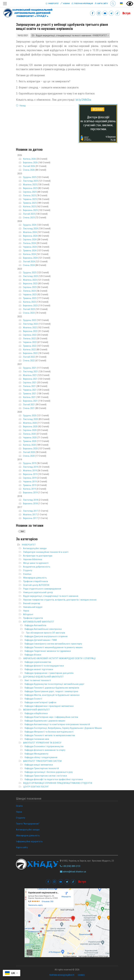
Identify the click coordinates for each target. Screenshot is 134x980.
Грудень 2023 (30, 272)
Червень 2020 (30, 437)
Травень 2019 (30, 485)
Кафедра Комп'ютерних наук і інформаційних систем (51, 717)
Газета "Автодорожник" (28, 824)
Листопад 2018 (30, 500)
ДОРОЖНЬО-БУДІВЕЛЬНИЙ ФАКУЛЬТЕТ (43, 677)
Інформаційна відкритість (29, 841)
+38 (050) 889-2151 (70, 866)
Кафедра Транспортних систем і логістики (46, 776)
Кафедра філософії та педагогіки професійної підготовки (54, 779)
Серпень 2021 (30, 382)
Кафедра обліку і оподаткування (41, 757)
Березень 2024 (30, 258)
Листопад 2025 (30, 181)
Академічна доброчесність (37, 567)
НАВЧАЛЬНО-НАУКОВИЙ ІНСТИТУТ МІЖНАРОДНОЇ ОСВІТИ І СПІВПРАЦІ (59, 658)
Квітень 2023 (29, 302)
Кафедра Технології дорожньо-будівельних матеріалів (52, 688)
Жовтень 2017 (30, 514)
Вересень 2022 (30, 331)
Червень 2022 (30, 342)
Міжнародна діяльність (35, 578)
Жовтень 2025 (30, 184)
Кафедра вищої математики (39, 765)
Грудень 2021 (30, 368)
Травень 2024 (30, 250)
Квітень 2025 (29, 206)
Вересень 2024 (30, 236)
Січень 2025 (29, 217)
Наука (26, 611)
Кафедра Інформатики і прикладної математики (49, 706)
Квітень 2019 (29, 489)
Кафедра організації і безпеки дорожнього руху (49, 772)
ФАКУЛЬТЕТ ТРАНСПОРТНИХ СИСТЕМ (42, 761)
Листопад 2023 (30, 276)
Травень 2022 (30, 346)
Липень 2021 (29, 386)
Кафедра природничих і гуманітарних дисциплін (49, 673)
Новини (65, 3)
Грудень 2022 (30, 320)
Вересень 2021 (30, 379)
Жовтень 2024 (30, 232)
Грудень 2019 (30, 463)
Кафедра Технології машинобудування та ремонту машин (53, 647)
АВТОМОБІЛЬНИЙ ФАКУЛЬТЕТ (39, 622)
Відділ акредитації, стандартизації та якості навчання (51, 596)
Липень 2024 (29, 243)
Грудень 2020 (30, 415)
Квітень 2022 (29, 349)
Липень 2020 (29, 434)
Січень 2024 (29, 265)
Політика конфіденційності (62, 975)
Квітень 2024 (29, 254)
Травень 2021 (30, 393)
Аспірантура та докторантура (38, 556)
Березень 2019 (30, 492)
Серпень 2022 (30, 335)
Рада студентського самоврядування (42, 589)
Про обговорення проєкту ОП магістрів (45, 633)
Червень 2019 (30, 481)
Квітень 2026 (29, 159)
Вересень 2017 (30, 518)
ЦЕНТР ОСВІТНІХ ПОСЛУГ (36, 787)
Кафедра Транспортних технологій (42, 768)
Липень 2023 (29, 291)
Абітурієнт (28, 614)
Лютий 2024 (29, 261)
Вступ (126, 13)
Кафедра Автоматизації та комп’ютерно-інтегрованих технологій (57, 724)
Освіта (19, 806)
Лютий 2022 (29, 357)
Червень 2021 (30, 390)
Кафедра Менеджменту (36, 754)
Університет (52, 3)
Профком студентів (33, 618)
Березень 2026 (30, 162)
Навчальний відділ (33, 607)
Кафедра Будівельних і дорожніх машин (45, 721)
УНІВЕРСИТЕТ (29, 545)
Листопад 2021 (30, 371)
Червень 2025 (30, 199)
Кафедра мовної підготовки (39, 669)
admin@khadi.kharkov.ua (73, 872)
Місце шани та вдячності (36, 563)
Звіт (22, 531)
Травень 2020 (30, 441)
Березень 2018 (30, 503)
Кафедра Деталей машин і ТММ (41, 640)
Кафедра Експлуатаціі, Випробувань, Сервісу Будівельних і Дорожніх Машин (63, 728)
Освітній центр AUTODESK (36, 585)
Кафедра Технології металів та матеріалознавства (50, 735)
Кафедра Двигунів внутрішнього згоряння (46, 636)
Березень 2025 (30, 210)
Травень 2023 (30, 298)
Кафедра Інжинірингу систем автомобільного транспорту (53, 644)
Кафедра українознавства (38, 662)
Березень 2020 (30, 448)
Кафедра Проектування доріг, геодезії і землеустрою (51, 691)
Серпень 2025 (30, 192)
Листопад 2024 (30, 228)
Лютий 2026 (29, 166)
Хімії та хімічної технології (38, 680)
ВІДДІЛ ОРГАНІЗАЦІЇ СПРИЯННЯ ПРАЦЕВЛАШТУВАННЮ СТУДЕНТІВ (58, 783)
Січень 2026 (29, 170)
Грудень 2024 (30, 225)
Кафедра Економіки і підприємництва (44, 746)
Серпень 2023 (30, 287)
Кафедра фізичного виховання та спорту (45, 750)
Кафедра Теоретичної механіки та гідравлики (48, 651)
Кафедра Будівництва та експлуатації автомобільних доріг (54, 684)
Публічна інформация (82, 3)
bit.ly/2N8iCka (83, 100)
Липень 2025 (29, 195)
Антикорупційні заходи (35, 548)
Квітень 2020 (29, 445)
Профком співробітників (35, 581)
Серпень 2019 (30, 478)
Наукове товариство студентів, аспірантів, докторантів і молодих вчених (60, 600)
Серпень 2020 (30, 430)
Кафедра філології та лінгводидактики (44, 666)
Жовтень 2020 (30, 423)
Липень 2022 (29, 338)
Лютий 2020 (29, 452)
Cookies (81, 975)
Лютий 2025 (29, 214)
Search (113, 4)
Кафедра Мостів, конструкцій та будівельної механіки (52, 695)
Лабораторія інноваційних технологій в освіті (46, 552)
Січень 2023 (29, 313)
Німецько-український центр (38, 592)
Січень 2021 (29, 408)
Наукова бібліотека (33, 559)
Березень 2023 (30, 305)
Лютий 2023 (29, 309)
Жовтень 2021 (30, 375)
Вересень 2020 (30, 426)
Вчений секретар (32, 603)
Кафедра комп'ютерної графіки (40, 702)
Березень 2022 (30, 353)
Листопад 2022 (30, 324)
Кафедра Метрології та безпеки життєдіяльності (49, 732)
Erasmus (27, 574)
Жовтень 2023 (30, 280)
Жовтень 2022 (30, 327)
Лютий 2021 (29, 404)
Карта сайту (101, 3)
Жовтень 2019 (30, 470)
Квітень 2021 (29, 397)
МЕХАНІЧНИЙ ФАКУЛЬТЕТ (36, 710)
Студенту (28, 570)
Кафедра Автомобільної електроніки (43, 629)
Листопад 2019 (30, 467)
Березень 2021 (30, 401)
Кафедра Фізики (33, 655)
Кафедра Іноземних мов (37, 739)
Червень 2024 (30, 247)
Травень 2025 (30, 203)
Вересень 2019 (30, 474)
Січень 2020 (29, 456)
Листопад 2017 (30, 511)
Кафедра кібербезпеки (36, 713)
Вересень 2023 (30, 283)
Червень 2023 (30, 294)
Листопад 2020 (30, 419)
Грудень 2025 (30, 177)
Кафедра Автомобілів (35, 625)
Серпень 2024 (30, 239)
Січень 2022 (29, 360)
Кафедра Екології (33, 699)
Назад (23, 105)
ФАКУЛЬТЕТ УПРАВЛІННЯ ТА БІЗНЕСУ (42, 743)
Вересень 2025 (30, 188)
